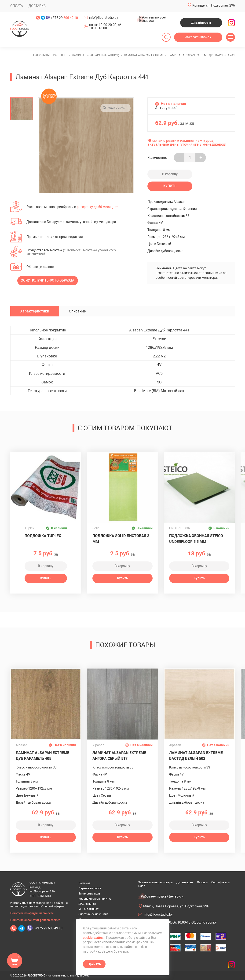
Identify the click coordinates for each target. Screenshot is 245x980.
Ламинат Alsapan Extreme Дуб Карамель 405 (42, 756)
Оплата (17, 6)
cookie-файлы (94, 938)
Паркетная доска (90, 888)
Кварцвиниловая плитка (95, 899)
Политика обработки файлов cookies (35, 920)
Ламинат (84, 883)
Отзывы (202, 882)
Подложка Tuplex (43, 536)
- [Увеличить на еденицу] (179, 158)
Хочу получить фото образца (48, 280)
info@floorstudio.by (104, 18)
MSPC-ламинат (88, 909)
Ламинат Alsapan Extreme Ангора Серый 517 (119, 756)
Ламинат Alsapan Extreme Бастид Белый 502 (196, 756)
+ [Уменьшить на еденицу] (201, 158)
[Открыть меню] (230, 37)
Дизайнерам (201, 22)
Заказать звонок (198, 37)
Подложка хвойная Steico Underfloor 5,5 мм (196, 539)
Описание (77, 311)
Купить (170, 186)
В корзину (170, 174)
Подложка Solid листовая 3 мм (121, 539)
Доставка (37, 6)
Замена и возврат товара (155, 882)
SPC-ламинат (87, 904)
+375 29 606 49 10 (49, 928)
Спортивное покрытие (93, 914)
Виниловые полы (90, 894)
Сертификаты (220, 882)
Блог (141, 886)
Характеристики (35, 311)
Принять (94, 964)
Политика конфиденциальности (32, 913)
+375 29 (64, 18)
